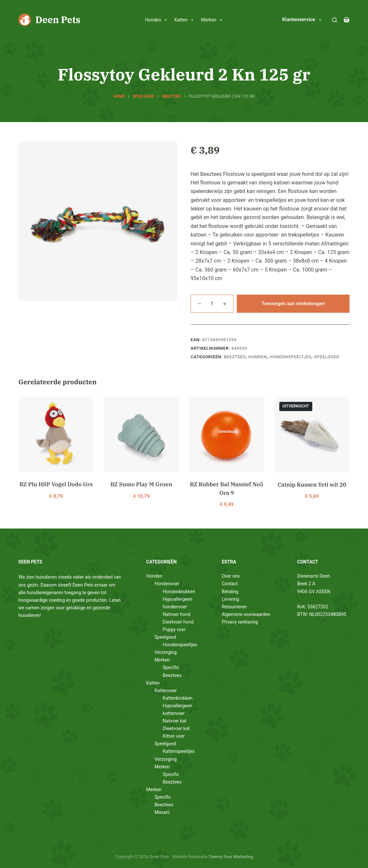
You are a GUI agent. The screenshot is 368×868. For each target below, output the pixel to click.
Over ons (231, 576)
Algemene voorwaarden (246, 614)
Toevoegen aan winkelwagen (293, 304)
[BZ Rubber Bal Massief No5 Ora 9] (227, 435)
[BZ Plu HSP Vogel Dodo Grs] (56, 435)
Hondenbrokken (179, 592)
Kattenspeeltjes (179, 751)
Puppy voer (174, 629)
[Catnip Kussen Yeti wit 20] (312, 435)
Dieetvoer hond (178, 622)
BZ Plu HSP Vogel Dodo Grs (56, 484)
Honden (156, 20)
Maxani (162, 812)
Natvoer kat (175, 721)
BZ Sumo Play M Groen (141, 484)
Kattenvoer (166, 691)
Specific (171, 667)
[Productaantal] (212, 304)
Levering (230, 599)
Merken (212, 20)
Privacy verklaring (240, 622)
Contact (230, 584)
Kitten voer (174, 736)
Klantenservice (303, 20)
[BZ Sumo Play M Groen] (141, 435)
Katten (184, 20)
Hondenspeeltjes (290, 357)
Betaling (230, 592)
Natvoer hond (177, 614)
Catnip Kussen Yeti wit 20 (312, 485)
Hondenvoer (167, 584)
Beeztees (235, 357)
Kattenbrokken (178, 698)
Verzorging (166, 652)
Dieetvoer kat (176, 728)
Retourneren (234, 607)
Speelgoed (327, 357)
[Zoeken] (335, 20)
